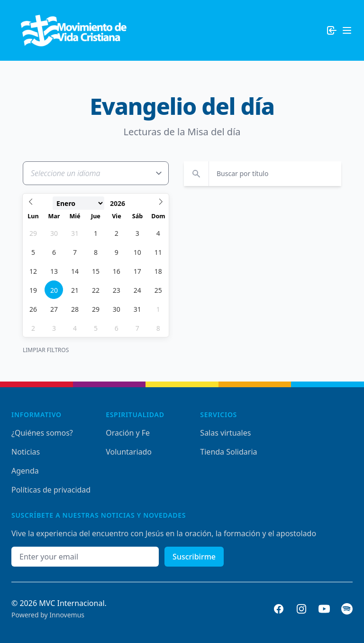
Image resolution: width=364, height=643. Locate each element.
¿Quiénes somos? (42, 433)
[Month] (78, 203)
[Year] (123, 204)
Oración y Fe (128, 433)
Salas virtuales (225, 433)
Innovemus (67, 615)
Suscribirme (194, 557)
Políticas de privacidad (51, 490)
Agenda (25, 471)
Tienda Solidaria (228, 452)
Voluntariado (129, 452)
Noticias (26, 452)
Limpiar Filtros (46, 350)
